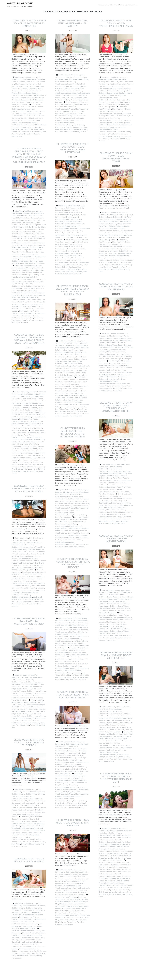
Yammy (102, 141)
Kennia (38, 127)
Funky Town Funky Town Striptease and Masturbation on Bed (115, 489)
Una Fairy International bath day (68, 132)
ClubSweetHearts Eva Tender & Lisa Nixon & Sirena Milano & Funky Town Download (29, 403)
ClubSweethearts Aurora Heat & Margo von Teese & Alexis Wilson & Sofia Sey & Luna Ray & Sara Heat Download (29, 245)
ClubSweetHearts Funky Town (110, 469)
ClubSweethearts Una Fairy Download (70, 84)
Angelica (78, 517)
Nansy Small (121, 727)
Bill (38, 570)
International (60, 127)
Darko (75, 673)
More (35, 469)
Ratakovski (67, 274)
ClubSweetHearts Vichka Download (112, 377)
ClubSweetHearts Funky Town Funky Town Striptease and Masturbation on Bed (116, 505)
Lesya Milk (83, 890)
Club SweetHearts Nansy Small (121, 734)
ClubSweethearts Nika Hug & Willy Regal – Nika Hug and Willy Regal (73, 695)
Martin (124, 892)
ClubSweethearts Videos (65, 123)
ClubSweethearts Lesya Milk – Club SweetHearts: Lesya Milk (73, 823)
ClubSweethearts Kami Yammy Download (115, 88)
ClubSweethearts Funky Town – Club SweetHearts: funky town (116, 157)
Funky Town (127, 233)
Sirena (41, 471)
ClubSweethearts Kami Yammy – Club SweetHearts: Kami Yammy (116, 23)
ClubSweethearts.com (26, 98)
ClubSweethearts (18, 82)
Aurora (14, 268)
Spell (101, 897)
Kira (80, 673)
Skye (44, 842)
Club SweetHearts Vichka (119, 336)
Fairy (83, 125)
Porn (27, 102)
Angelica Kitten (64, 490)
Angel (33, 700)
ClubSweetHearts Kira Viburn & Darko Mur (71, 623)
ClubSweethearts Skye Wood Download (27, 799)
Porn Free (34, 102)
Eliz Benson (34, 924)
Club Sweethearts (36, 107)
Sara (68, 411)
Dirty (31, 951)
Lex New (24, 132)
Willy (82, 808)
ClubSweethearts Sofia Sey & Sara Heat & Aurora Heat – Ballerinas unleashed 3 (72, 290)
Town (101, 272)
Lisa (31, 469)
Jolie (124, 887)
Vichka (101, 359)
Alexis (40, 266)
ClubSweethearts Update (28, 93)
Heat (31, 318)
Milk (61, 922)
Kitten (81, 544)
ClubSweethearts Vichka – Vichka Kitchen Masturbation (116, 539)
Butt (123, 863)
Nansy (101, 757)
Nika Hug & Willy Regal (64, 769)
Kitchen (120, 633)
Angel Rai (18, 675)
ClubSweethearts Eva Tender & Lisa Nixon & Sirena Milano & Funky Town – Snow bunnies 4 (29, 339)
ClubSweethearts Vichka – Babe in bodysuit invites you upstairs (116, 287)
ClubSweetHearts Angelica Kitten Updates (72, 506)
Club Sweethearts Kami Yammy (111, 111)
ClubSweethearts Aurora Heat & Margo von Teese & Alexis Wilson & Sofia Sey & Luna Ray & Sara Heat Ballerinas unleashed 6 (29, 238)
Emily (81, 265)
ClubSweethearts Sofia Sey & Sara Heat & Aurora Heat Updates (71, 361)
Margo (37, 318)
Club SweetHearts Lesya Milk (77, 872)
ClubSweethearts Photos (79, 79)
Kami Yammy (122, 100)
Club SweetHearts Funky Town (121, 215)
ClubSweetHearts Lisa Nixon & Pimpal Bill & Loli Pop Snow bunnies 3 (28, 552)
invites (119, 384)
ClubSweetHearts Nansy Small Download (115, 714)
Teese (25, 322)
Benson (37, 931)
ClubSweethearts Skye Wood (23, 796)
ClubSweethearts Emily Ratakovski (68, 212)
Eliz (35, 951)
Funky (125, 262)
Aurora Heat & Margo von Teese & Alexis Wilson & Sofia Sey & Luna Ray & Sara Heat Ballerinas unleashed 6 (28, 275)
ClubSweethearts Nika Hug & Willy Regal (71, 749)
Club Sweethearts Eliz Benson (34, 906)
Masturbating (35, 723)
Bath (57, 104)
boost (126, 732)
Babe (101, 363)
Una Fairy (66, 100)
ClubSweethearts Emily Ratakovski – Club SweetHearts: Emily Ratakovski (72, 148)
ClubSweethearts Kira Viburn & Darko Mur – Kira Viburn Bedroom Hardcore (72, 563)
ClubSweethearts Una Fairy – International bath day (72, 23)
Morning (125, 755)
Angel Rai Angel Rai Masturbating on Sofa (28, 702)
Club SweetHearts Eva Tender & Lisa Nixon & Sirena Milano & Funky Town (29, 394)
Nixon (20, 471)
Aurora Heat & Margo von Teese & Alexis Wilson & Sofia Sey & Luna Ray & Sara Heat (28, 213)
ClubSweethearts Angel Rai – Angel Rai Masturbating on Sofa (29, 621)
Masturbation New (106, 636)
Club (27, 107)
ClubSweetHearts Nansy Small (110, 711)
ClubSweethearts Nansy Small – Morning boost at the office (116, 655)
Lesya (81, 917)
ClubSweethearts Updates (22, 95)
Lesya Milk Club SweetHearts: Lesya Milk (71, 893)
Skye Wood (16, 844)
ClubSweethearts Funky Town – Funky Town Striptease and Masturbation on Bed (116, 407)
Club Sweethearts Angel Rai (22, 680)
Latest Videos (104, 5)
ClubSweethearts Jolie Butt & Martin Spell (115, 835)
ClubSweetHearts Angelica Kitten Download (72, 503)
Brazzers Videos (131, 5)
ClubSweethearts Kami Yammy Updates (114, 91)
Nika (57, 803)
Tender (14, 474)
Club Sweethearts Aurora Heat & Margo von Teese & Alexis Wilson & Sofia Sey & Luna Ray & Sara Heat (29, 281)
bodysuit (107, 363)
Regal (77, 808)
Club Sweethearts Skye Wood (33, 792)
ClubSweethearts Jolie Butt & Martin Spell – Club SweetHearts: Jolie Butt (116, 778)
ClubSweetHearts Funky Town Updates (114, 478)
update (83, 132)
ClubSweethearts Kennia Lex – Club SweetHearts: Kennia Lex (29, 23)
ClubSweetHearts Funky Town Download (115, 471)
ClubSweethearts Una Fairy (66, 82)
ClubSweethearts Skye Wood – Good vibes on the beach (29, 742)
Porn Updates (22, 104)
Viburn (84, 680)
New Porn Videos (117, 5)
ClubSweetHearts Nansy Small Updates (114, 745)
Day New (77, 125)
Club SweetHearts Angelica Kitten (68, 494)
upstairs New (111, 388)
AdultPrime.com (30, 77)
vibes (19, 846)
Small (112, 761)
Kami (119, 132)
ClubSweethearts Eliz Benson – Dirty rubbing (29, 860)
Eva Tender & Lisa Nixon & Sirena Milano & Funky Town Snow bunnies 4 (28, 426)
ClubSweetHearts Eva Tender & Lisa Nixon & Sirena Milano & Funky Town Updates (28, 412)
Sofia (73, 411)
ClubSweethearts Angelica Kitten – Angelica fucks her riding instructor (73, 432)
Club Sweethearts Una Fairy (76, 77)
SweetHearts (17, 136)
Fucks (75, 544)
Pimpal (29, 604)
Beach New (16, 819)
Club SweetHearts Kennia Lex (33, 79)
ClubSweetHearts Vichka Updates (112, 379)
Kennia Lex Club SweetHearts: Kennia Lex (28, 100)
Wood (24, 846)
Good (32, 839)
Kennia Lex (39, 98)
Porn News (24, 134)
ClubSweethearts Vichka (115, 343)
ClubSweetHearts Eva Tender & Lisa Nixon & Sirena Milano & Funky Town (28, 399)
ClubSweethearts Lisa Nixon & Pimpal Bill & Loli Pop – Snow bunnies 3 (29, 489)
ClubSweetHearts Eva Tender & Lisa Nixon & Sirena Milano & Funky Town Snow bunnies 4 (28, 408)
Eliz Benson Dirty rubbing (21, 953)
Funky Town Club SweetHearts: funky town (115, 235)
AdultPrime (19, 77)
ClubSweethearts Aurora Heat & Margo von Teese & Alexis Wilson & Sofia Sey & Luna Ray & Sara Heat (28, 231)
